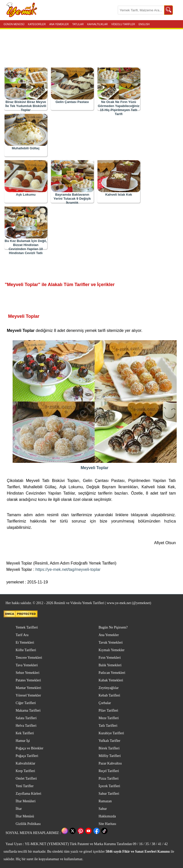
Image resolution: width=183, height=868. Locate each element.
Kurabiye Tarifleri (111, 733)
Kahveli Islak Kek (119, 195)
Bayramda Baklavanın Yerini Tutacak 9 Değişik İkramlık (72, 199)
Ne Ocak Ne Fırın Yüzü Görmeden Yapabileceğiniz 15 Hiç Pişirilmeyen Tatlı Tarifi (119, 108)
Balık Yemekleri (110, 665)
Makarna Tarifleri (28, 710)
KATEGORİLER (37, 24)
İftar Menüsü (25, 816)
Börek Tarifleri (109, 748)
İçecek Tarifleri (109, 786)
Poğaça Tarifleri (27, 756)
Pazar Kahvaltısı (110, 763)
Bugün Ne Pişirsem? (113, 627)
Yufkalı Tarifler (110, 741)
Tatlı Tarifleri (108, 726)
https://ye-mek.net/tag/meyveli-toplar (68, 569)
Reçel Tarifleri (109, 771)
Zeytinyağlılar (109, 688)
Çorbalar (105, 703)
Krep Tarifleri (25, 771)
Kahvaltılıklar (25, 763)
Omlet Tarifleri (26, 778)
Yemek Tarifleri (27, 627)
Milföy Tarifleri (110, 756)
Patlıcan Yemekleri (112, 673)
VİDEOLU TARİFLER (123, 24)
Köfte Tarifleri (26, 650)
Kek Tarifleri (25, 733)
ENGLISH (144, 24)
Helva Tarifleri (26, 726)
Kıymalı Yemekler (112, 650)
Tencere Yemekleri (29, 658)
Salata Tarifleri (26, 718)
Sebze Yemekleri (28, 673)
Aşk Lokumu (26, 195)
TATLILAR (78, 24)
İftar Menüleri (26, 801)
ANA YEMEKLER (59, 24)
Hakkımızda (107, 816)
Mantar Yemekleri (28, 688)
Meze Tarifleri (109, 718)
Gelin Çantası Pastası (72, 102)
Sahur (103, 809)
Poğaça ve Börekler (30, 748)
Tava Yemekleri (27, 665)
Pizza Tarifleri (109, 778)
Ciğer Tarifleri (26, 703)
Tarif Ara (22, 635)
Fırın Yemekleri (110, 658)
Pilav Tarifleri (109, 710)
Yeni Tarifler (25, 786)
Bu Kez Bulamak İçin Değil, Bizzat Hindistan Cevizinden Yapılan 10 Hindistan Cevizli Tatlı (26, 247)
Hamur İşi (23, 741)
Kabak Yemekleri (111, 680)
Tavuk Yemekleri (111, 643)
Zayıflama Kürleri (28, 794)
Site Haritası (108, 824)
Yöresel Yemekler (28, 695)
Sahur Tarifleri (109, 794)
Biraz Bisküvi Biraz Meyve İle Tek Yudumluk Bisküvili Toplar (26, 106)
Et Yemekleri (25, 643)
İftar (19, 809)
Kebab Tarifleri (109, 695)
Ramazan (105, 801)
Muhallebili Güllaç (26, 148)
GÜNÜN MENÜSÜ (14, 24)
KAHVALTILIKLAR (97, 24)
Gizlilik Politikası (28, 824)
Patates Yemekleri (28, 680)
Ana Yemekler (109, 635)
